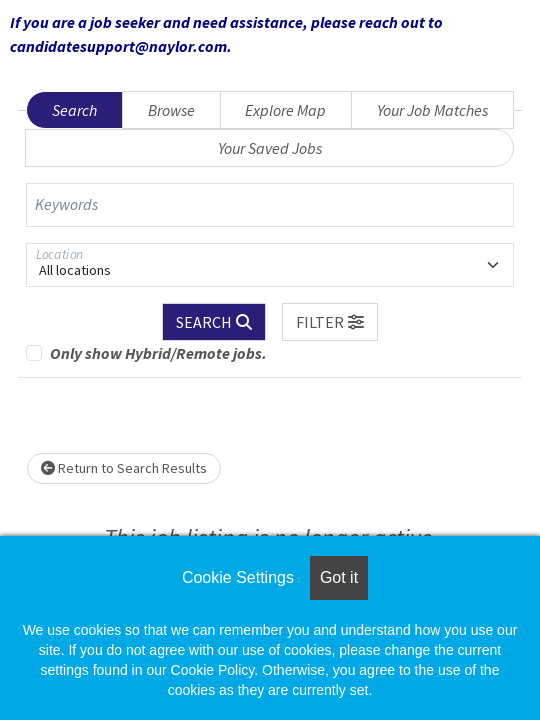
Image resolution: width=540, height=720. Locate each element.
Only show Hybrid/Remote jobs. (158, 353)
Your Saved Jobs (270, 148)
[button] (330, 322)
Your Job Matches (432, 110)
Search (74, 110)
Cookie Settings (238, 577)
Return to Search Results (124, 468)
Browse (171, 110)
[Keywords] (270, 205)
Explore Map (285, 110)
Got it (339, 577)
